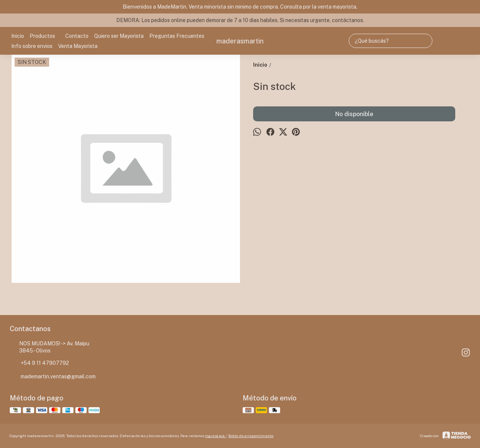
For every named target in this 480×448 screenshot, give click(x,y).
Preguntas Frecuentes (177, 36)
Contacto (77, 36)
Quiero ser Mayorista (119, 36)
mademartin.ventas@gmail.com (53, 377)
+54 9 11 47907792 (39, 363)
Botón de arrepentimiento (251, 436)
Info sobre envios (32, 46)
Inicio (18, 36)
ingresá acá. (216, 436)
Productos (46, 36)
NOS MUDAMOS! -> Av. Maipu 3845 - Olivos (49, 347)
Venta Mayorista (78, 46)
